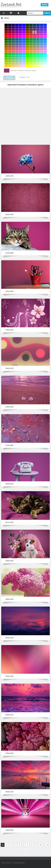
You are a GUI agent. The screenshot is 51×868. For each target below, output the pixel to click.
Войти (45, 5)
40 (48, 845)
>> (25, 849)
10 (41, 845)
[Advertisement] (26, 116)
